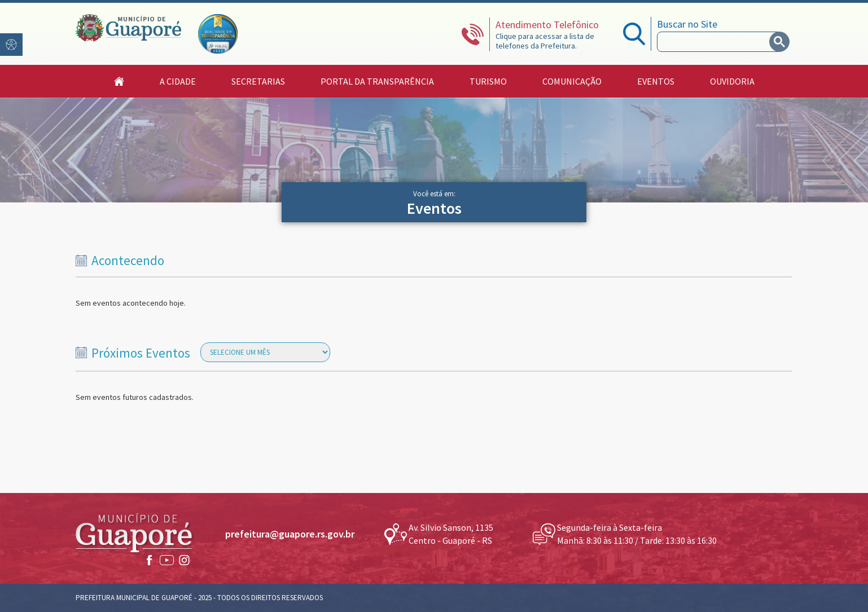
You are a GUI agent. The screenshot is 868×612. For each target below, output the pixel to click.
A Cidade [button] (178, 81)
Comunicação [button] (572, 81)
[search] (716, 42)
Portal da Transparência (377, 81)
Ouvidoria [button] (732, 81)
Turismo (488, 81)
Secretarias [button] (258, 81)
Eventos (656, 81)
